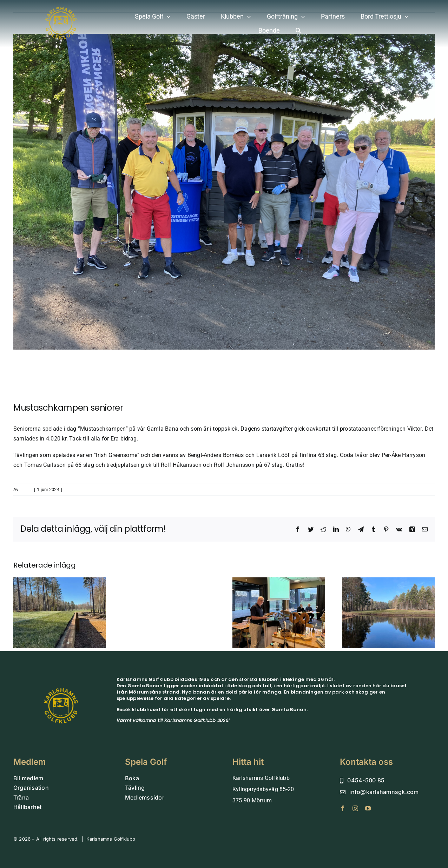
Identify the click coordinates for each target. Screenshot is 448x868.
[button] (298, 31)
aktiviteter (74, 489)
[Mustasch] (224, 192)
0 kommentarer (105, 489)
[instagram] (355, 808)
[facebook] (343, 808)
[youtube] (368, 808)
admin (26, 489)
